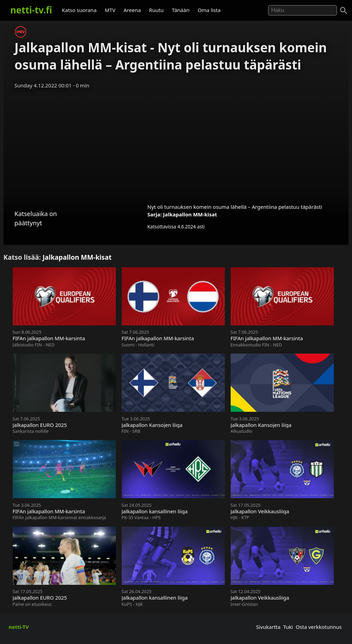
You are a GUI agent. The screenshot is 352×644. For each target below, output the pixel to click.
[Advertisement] (176, 144)
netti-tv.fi (31, 10)
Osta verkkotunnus (319, 627)
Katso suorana (79, 10)
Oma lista (209, 10)
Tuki (288, 627)
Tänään (181, 10)
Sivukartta (268, 627)
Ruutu (157, 10)
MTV (110, 10)
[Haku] (344, 11)
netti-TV (19, 627)
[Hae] (302, 10)
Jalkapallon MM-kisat (190, 214)
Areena (132, 10)
